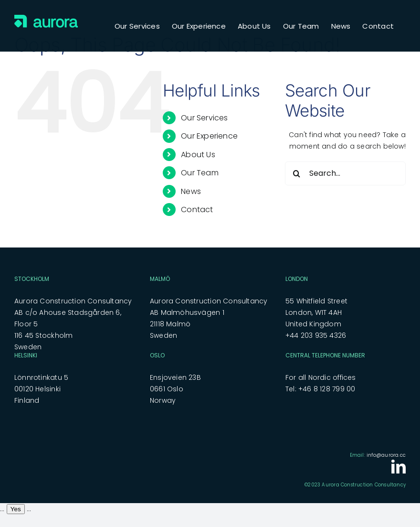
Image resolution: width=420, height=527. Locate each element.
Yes (16, 509)
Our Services (205, 118)
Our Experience (209, 136)
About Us (198, 155)
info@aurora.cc (386, 455)
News (191, 191)
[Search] (297, 173)
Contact (197, 210)
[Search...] (345, 173)
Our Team (200, 173)
